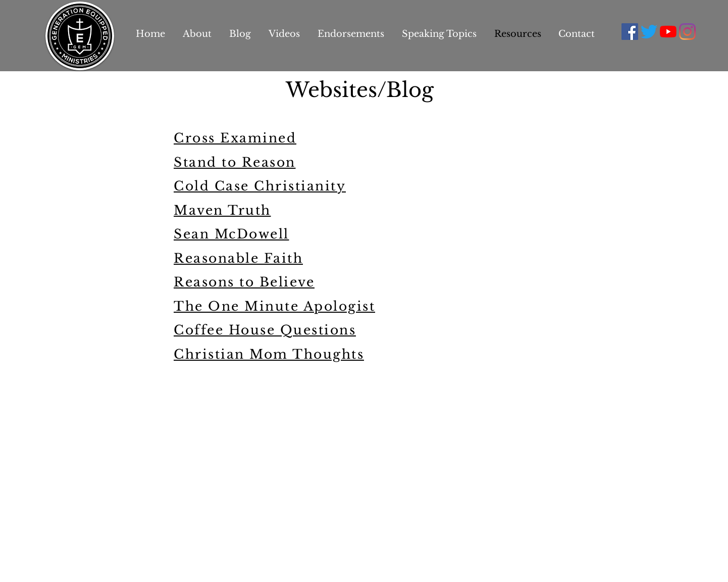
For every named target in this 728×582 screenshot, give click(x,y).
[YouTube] (668, 32)
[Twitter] (649, 32)
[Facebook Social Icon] (630, 32)
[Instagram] (687, 32)
